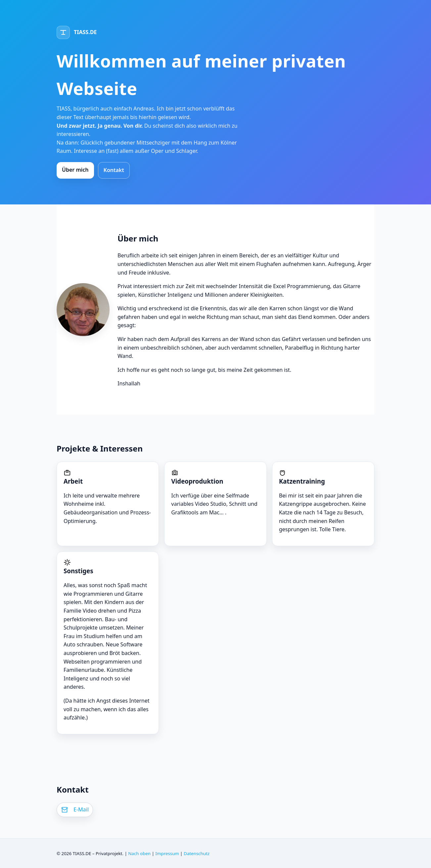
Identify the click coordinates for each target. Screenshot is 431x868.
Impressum (167, 853)
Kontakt (114, 170)
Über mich (75, 170)
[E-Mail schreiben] (75, 810)
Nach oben (139, 853)
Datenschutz (197, 853)
